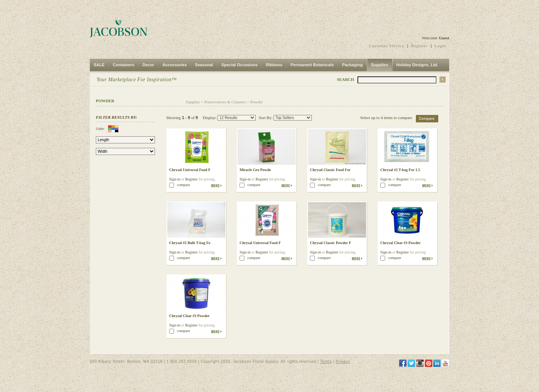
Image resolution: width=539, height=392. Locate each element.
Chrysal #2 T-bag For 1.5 (400, 170)
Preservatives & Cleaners (225, 102)
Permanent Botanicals (312, 65)
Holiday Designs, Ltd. (417, 65)
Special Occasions (239, 65)
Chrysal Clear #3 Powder (401, 243)
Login (440, 46)
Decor (148, 65)
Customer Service (387, 46)
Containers (123, 65)
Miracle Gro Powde (255, 170)
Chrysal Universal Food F (190, 170)
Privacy (343, 361)
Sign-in (175, 179)
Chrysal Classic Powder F (331, 243)
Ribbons (274, 65)
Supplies (380, 65)
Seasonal (204, 65)
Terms (326, 361)
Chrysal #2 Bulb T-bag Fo (190, 243)
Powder (257, 102)
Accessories (175, 65)
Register (419, 46)
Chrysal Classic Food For (330, 170)
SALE (99, 65)
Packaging (352, 65)
